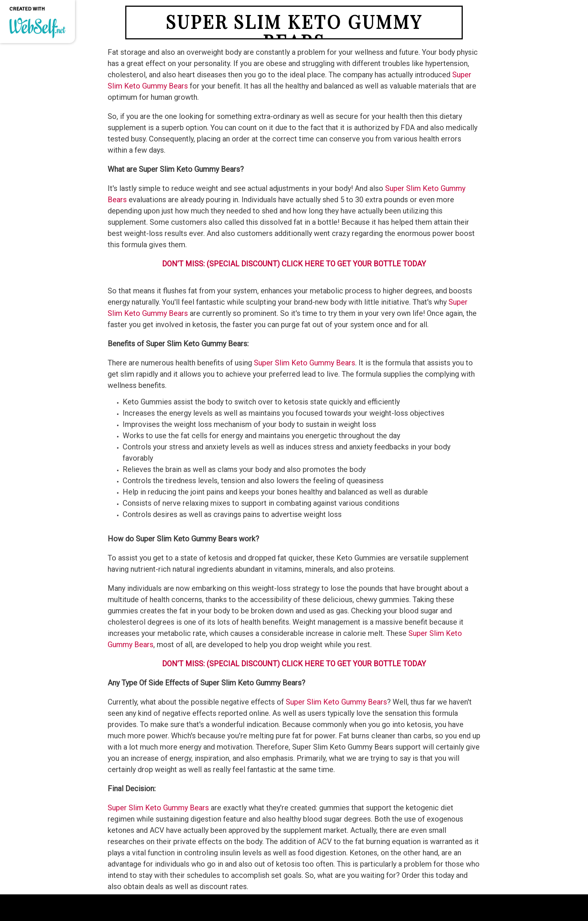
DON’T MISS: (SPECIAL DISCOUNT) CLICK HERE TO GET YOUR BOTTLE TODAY (294, 664)
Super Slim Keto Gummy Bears (336, 702)
